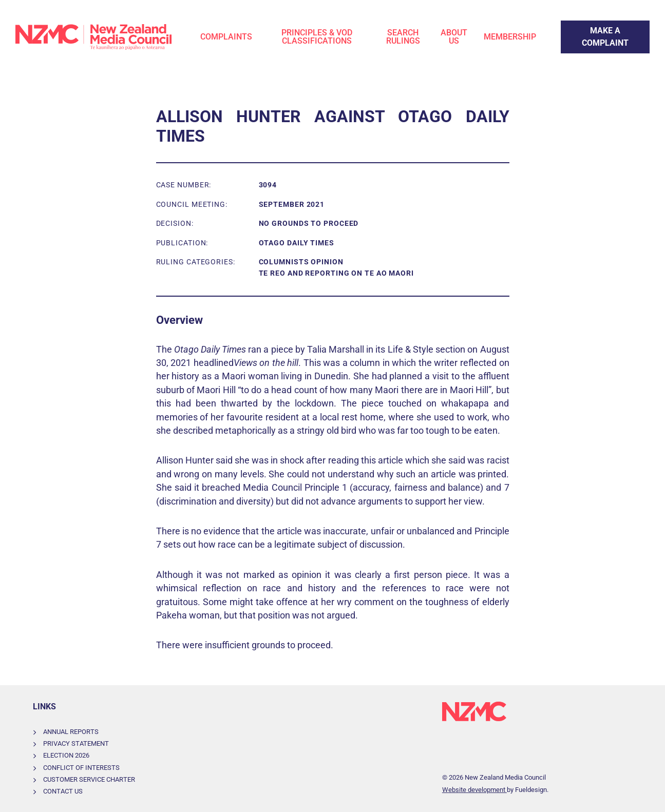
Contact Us (63, 791)
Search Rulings (403, 37)
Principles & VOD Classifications (317, 37)
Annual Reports (71, 732)
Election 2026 (66, 755)
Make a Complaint (594, 26)
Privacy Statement (76, 743)
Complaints (226, 37)
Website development (474, 790)
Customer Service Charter (89, 779)
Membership (510, 37)
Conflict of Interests (81, 768)
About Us (454, 37)
